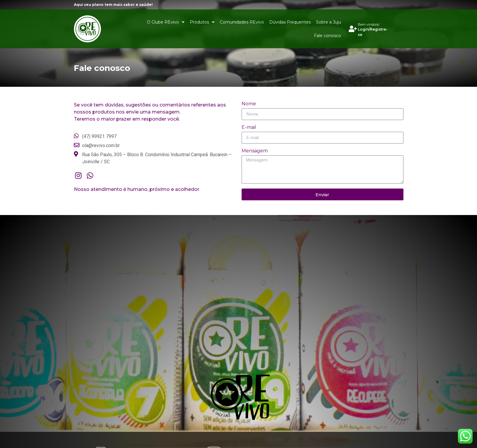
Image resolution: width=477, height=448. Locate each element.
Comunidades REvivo (242, 22)
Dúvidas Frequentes (290, 22)
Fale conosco (328, 36)
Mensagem (255, 151)
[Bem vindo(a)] (353, 29)
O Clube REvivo (166, 22)
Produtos (202, 22)
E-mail (249, 128)
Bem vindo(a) (369, 24)
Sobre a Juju (329, 22)
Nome (249, 104)
